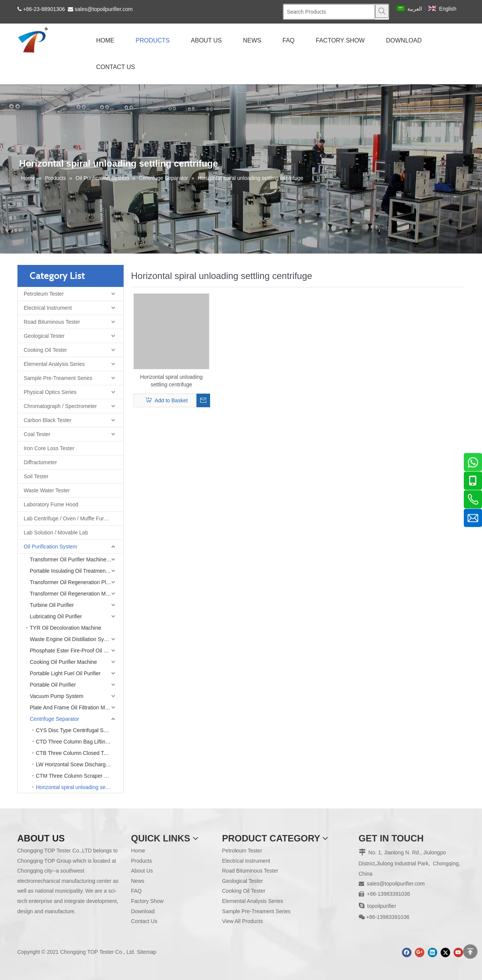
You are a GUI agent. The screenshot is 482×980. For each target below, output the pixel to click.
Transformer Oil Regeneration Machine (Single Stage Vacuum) (77, 594)
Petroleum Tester (44, 294)
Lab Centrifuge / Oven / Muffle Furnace (70, 518)
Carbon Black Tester (48, 420)
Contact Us (144, 921)
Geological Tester (44, 336)
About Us (142, 871)
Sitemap (147, 952)
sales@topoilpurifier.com (104, 9)
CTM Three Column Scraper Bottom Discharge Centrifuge (80, 776)
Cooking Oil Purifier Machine (64, 662)
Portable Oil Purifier (53, 685)
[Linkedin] (433, 952)
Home (138, 851)
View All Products (243, 921)
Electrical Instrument (48, 308)
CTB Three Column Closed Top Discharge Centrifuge (80, 753)
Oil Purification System (51, 547)
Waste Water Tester (47, 490)
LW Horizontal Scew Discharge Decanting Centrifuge (80, 764)
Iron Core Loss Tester (49, 448)
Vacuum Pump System (57, 696)
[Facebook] (407, 952)
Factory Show (148, 901)
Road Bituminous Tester (52, 322)
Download (143, 911)
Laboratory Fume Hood (51, 504)
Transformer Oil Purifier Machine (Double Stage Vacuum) (77, 559)
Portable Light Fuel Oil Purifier (65, 673)
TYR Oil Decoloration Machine (66, 628)
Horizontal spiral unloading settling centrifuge (80, 787)
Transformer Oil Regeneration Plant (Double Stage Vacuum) (77, 582)
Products (142, 861)
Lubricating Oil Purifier (56, 616)
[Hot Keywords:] (382, 11)
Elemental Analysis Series (54, 364)
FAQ (137, 891)
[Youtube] (458, 952)
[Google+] (420, 952)
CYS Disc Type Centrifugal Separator (80, 730)
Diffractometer (41, 462)
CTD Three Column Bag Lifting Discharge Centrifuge (80, 742)
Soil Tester (36, 476)
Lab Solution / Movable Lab (56, 533)
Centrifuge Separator (55, 719)
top (470, 952)
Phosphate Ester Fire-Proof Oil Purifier (75, 651)
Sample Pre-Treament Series (58, 378)
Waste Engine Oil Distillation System (73, 639)
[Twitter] (445, 952)
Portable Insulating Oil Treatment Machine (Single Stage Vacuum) (77, 571)
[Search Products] (329, 12)
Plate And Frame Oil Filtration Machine (75, 707)
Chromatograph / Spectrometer (60, 406)
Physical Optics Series (50, 392)
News (138, 881)
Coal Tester (37, 434)
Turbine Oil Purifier (52, 605)
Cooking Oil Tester (46, 350)
